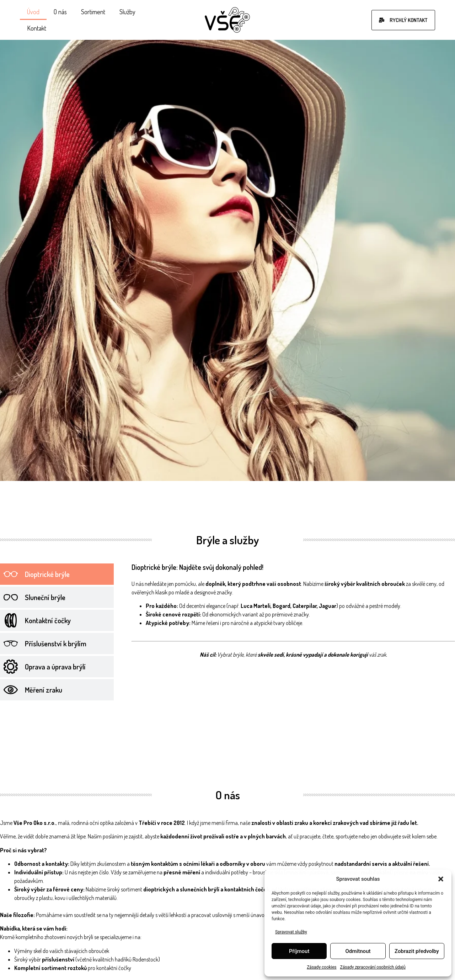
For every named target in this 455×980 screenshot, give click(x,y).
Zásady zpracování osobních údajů (373, 967)
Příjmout (299, 951)
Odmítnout (358, 951)
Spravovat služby (291, 932)
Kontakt (37, 28)
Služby (127, 12)
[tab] (57, 574)
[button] (441, 879)
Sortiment (93, 12)
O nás (60, 12)
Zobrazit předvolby (417, 951)
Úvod (33, 12)
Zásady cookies (322, 967)
